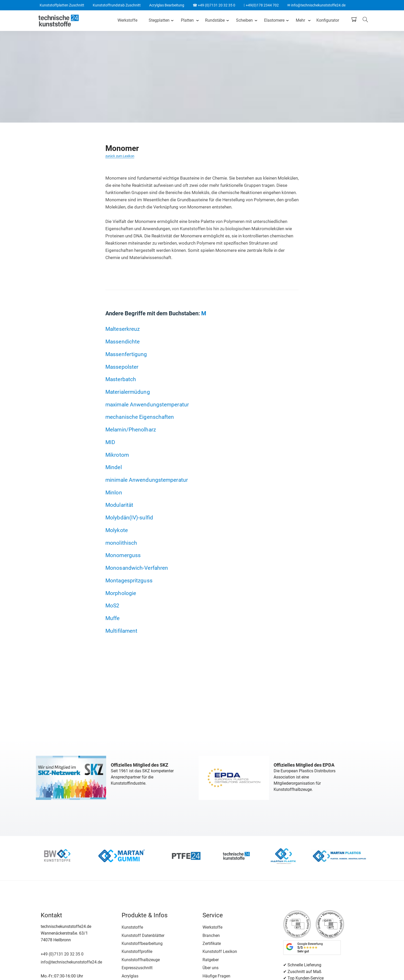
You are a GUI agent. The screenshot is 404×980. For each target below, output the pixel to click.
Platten (187, 20)
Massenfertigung (126, 354)
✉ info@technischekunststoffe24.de (316, 5)
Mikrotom (117, 455)
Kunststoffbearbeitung (142, 943)
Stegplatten (159, 20)
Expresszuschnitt (137, 968)
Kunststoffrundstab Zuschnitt (117, 5)
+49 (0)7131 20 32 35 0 (62, 954)
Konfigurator (328, 20)
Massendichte (123, 342)
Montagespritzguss (129, 580)
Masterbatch (121, 379)
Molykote (117, 530)
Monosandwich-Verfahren (137, 568)
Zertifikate (212, 943)
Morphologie (121, 593)
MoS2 (112, 605)
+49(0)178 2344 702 (261, 5)
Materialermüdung (128, 392)
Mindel (114, 467)
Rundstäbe (215, 20)
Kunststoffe (132, 927)
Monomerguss (123, 555)
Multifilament (121, 631)
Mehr (300, 20)
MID (110, 442)
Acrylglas (130, 976)
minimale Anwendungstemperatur (147, 480)
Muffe (113, 618)
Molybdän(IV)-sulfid (129, 517)
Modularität (119, 505)
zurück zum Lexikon (120, 156)
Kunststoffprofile (137, 951)
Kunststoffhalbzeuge (141, 960)
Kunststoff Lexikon (220, 951)
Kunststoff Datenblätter (143, 935)
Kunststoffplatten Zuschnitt (62, 5)
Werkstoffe (127, 20)
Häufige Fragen (216, 976)
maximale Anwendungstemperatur (147, 404)
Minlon (114, 492)
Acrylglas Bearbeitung (167, 5)
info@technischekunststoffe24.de (71, 962)
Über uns (211, 968)
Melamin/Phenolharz (131, 429)
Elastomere (274, 20)
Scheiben (244, 20)
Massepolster (122, 367)
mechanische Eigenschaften (140, 417)
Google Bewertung (310, 948)
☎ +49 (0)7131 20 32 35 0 (214, 5)
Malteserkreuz (123, 329)
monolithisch (121, 543)
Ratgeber (211, 960)
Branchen (211, 935)
